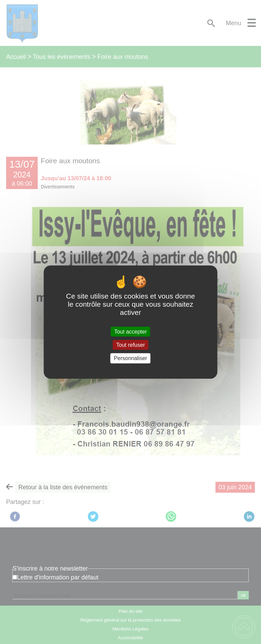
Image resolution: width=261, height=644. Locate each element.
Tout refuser (130, 345)
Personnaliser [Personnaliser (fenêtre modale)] (130, 358)
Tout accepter (130, 332)
